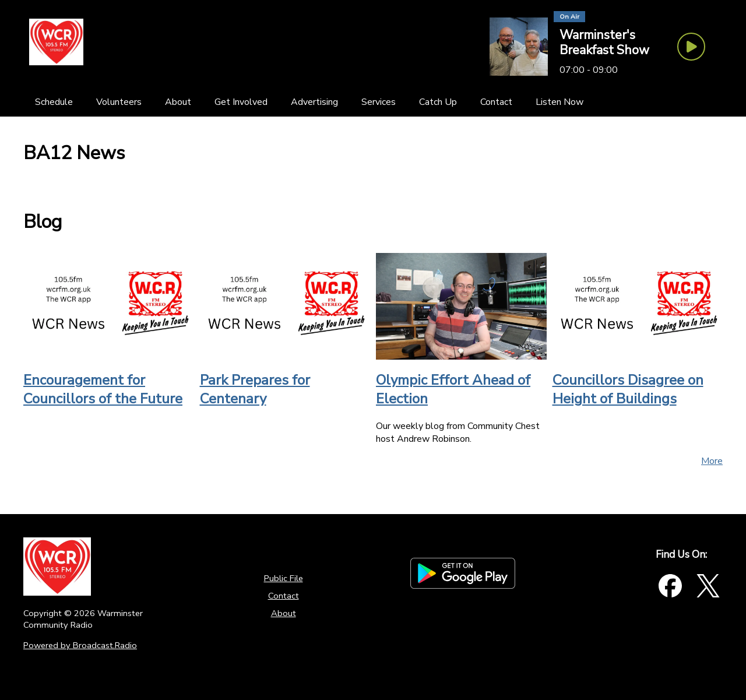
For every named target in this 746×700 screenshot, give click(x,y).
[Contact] (496, 102)
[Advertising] (314, 102)
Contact (284, 596)
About (284, 613)
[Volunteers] (119, 102)
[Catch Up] (438, 102)
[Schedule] (54, 102)
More (712, 461)
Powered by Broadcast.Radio (80, 645)
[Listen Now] (559, 102)
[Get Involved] (241, 102)
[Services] (379, 102)
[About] (178, 102)
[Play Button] (691, 47)
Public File (284, 578)
